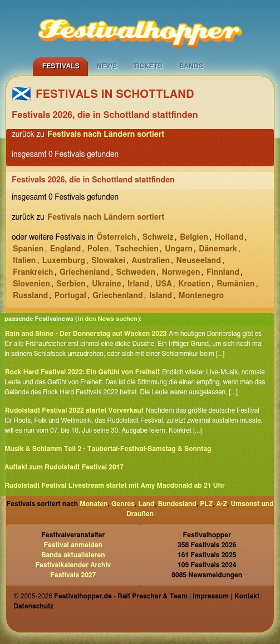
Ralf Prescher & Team (153, 596)
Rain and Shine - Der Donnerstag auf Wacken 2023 (86, 334)
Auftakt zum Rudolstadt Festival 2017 (64, 467)
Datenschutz (33, 606)
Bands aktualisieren (73, 555)
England (65, 249)
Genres (123, 504)
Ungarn (178, 249)
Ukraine (106, 284)
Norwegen (181, 273)
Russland (30, 296)
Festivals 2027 (73, 575)
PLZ (206, 504)
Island (161, 296)
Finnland (223, 273)
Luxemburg (64, 261)
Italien (24, 261)
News (107, 66)
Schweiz (158, 237)
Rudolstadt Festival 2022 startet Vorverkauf (74, 410)
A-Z (222, 504)
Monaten (94, 504)
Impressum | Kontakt (226, 596)
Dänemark (218, 249)
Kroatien (194, 284)
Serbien (71, 284)
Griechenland (85, 273)
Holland (229, 237)
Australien (151, 261)
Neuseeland (199, 261)
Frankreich (33, 273)
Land (146, 504)
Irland (138, 284)
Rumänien (235, 284)
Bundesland (177, 504)
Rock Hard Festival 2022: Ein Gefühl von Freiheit (82, 372)
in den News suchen (108, 319)
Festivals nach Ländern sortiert (106, 135)
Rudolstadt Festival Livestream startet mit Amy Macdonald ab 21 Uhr (115, 486)
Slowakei (108, 261)
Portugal (70, 296)
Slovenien (31, 284)
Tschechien (137, 249)
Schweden (136, 273)
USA (164, 284)
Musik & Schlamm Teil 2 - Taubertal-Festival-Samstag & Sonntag (108, 449)
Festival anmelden (73, 545)
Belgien (194, 237)
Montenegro (201, 296)
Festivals (61, 66)
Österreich (116, 237)
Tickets (148, 66)
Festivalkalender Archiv (73, 565)
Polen (98, 249)
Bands (191, 66)
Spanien (28, 249)
